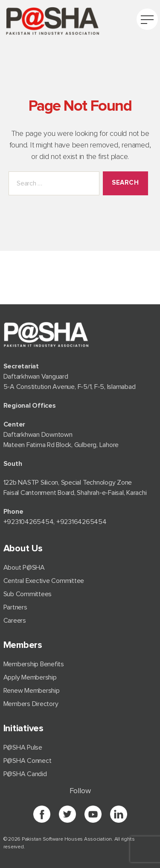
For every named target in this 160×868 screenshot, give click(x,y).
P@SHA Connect (28, 761)
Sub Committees (28, 594)
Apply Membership (30, 677)
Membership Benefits (34, 664)
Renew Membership (32, 691)
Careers (15, 621)
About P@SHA (24, 568)
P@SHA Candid (25, 774)
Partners (15, 607)
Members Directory (31, 704)
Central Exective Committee (44, 581)
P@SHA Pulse (23, 747)
